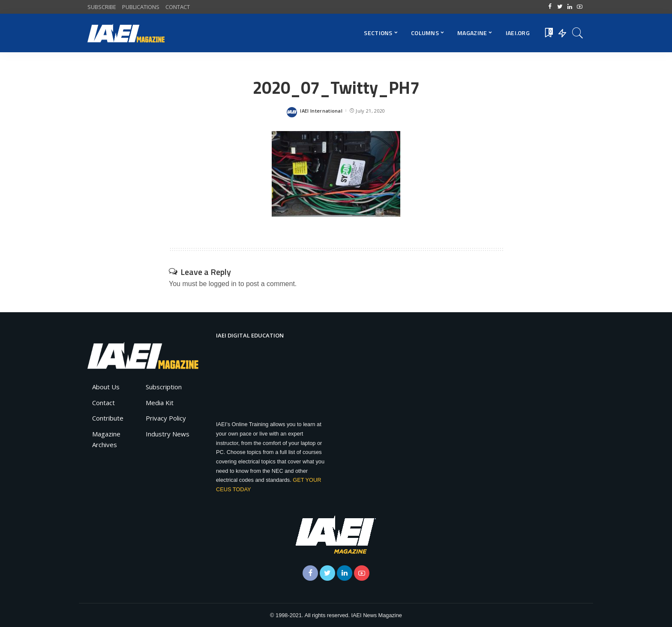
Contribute (108, 418)
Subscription (164, 387)
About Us (106, 387)
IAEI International (321, 111)
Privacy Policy (166, 418)
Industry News (168, 434)
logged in (223, 284)
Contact (103, 403)
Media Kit (160, 403)
